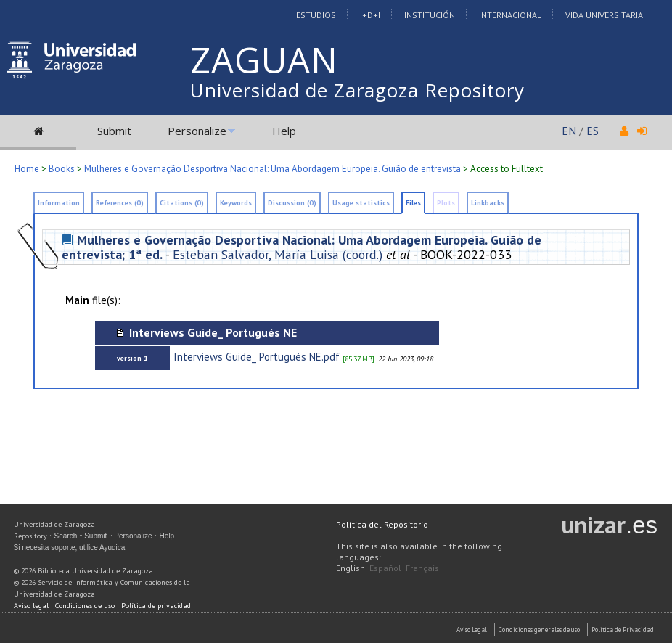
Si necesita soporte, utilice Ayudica (70, 548)
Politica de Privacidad (623, 630)
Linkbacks (488, 203)
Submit (114, 131)
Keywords (236, 203)
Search (66, 536)
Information (59, 203)
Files (413, 203)
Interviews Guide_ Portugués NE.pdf (257, 357)
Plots (446, 203)
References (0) (120, 203)
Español (385, 568)
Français (422, 568)
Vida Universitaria (604, 15)
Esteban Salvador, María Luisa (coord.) (278, 254)
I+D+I (370, 15)
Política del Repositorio (382, 524)
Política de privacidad (156, 606)
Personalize (197, 131)
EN (569, 131)
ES (593, 131)
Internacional (510, 15)
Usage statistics (361, 203)
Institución (430, 15)
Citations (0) (182, 203)
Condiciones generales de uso (539, 630)
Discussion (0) (292, 203)
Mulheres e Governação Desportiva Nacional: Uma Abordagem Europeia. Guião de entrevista (273, 169)
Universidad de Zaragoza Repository (357, 90)
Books (62, 169)
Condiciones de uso (85, 606)
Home (27, 169)
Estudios (316, 15)
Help (284, 131)
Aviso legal (31, 606)
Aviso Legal (472, 630)
